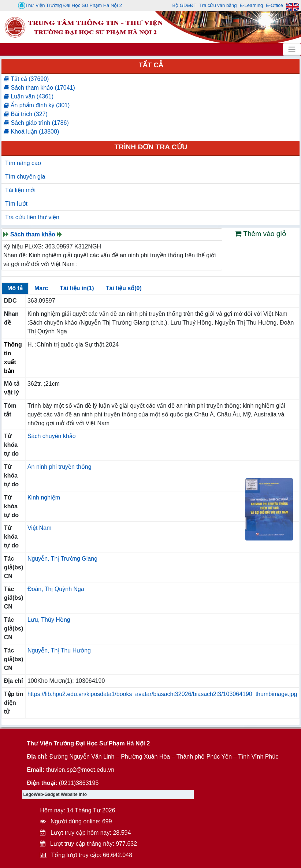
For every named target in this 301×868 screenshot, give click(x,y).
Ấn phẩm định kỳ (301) (37, 105)
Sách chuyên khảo (52, 436)
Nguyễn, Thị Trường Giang (62, 559)
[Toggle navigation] (292, 49)
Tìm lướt (16, 204)
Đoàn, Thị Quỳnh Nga (56, 589)
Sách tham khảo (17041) (39, 88)
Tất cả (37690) (26, 79)
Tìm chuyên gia (25, 177)
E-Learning (252, 5)
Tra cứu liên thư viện (32, 217)
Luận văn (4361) (29, 96)
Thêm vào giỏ (261, 234)
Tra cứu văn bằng (218, 5)
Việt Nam (40, 528)
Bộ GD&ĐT (185, 5)
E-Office (274, 5)
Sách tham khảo (33, 234)
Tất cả (151, 65)
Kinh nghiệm (44, 497)
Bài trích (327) (26, 114)
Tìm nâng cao (23, 163)
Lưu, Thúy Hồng (49, 620)
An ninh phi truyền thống (60, 467)
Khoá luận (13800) (31, 132)
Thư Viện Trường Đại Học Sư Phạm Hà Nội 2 (70, 5)
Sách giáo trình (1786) (36, 123)
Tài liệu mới (20, 190)
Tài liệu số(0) (124, 288)
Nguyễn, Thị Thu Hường (59, 650)
